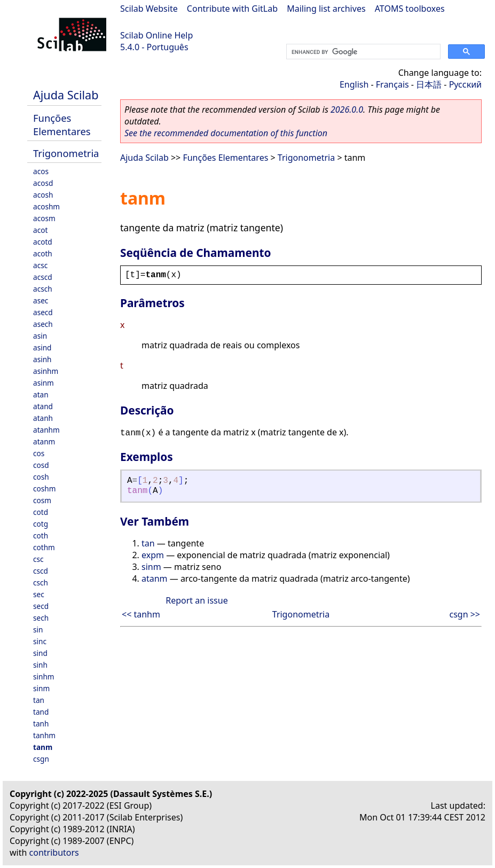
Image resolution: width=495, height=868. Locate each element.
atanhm (46, 430)
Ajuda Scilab (66, 95)
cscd (41, 571)
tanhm (44, 735)
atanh (43, 418)
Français (392, 84)
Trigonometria (66, 153)
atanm (44, 441)
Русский (465, 84)
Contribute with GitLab (232, 9)
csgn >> (465, 614)
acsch (43, 289)
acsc (40, 265)
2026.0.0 (347, 110)
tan (39, 700)
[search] (362, 52)
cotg (41, 524)
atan (41, 394)
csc (38, 559)
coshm (44, 488)
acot (40, 230)
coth (41, 535)
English (354, 84)
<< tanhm (141, 614)
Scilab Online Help (156, 35)
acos (41, 171)
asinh (42, 359)
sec (39, 594)
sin (38, 630)
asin (40, 336)
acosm (44, 218)
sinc (40, 641)
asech (43, 324)
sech (41, 618)
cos (39, 453)
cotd (41, 512)
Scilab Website (149, 9)
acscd (43, 277)
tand (41, 712)
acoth (43, 253)
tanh (41, 724)
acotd (43, 242)
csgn (41, 759)
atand (43, 406)
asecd (43, 312)
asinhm (46, 371)
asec (41, 300)
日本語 (429, 84)
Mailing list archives (326, 9)
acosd (43, 183)
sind (40, 653)
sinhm (44, 677)
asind (42, 347)
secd (41, 606)
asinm (44, 383)
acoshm (46, 206)
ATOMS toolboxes (410, 9)
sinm (41, 688)
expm (153, 555)
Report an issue (197, 600)
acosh (43, 195)
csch (41, 582)
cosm (42, 500)
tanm (43, 747)
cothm (44, 547)
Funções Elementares (62, 124)
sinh (40, 665)
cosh (41, 477)
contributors (54, 853)
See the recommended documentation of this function (226, 133)
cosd (41, 465)
